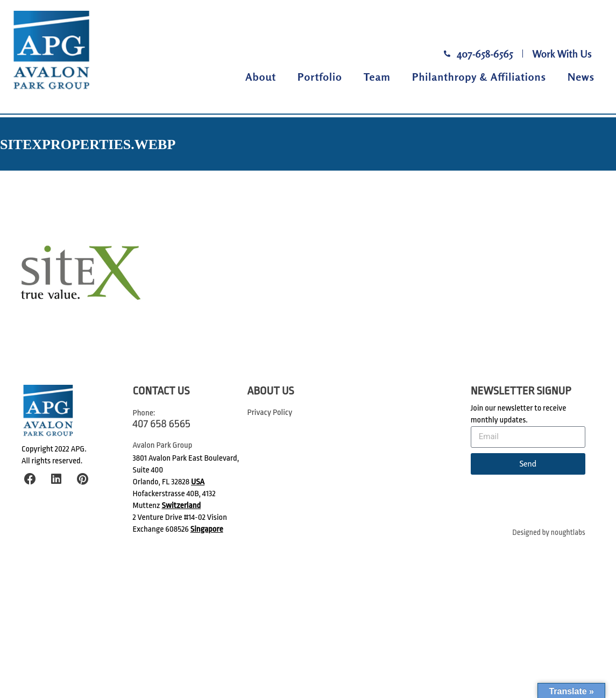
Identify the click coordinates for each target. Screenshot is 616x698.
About (261, 77)
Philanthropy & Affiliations (479, 77)
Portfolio (320, 77)
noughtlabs (568, 533)
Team (377, 77)
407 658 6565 (162, 424)
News (581, 77)
